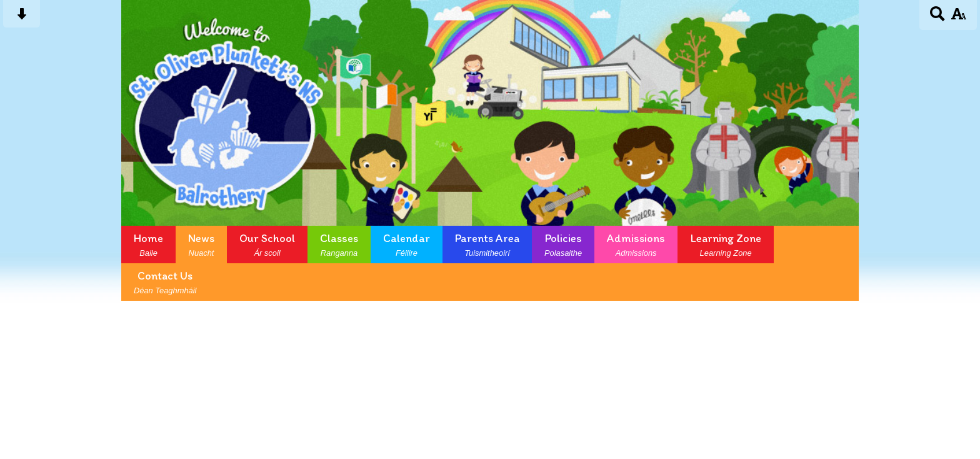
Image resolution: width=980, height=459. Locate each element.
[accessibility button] (958, 18)
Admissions (636, 245)
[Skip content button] (22, 18)
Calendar (407, 245)
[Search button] (938, 18)
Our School (267, 245)
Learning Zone (726, 245)
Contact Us (165, 282)
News (201, 245)
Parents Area (487, 245)
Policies (563, 245)
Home (148, 245)
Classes (339, 245)
